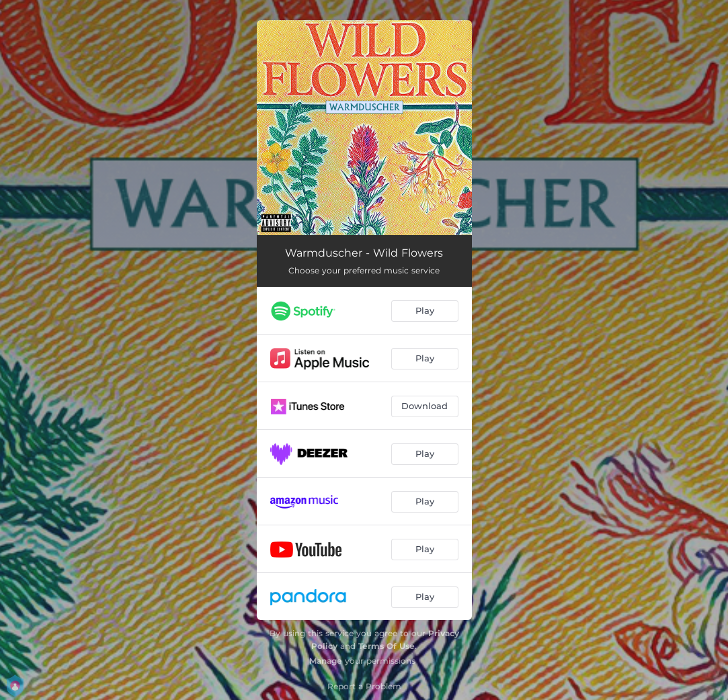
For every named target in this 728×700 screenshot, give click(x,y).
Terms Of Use (387, 646)
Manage (326, 661)
